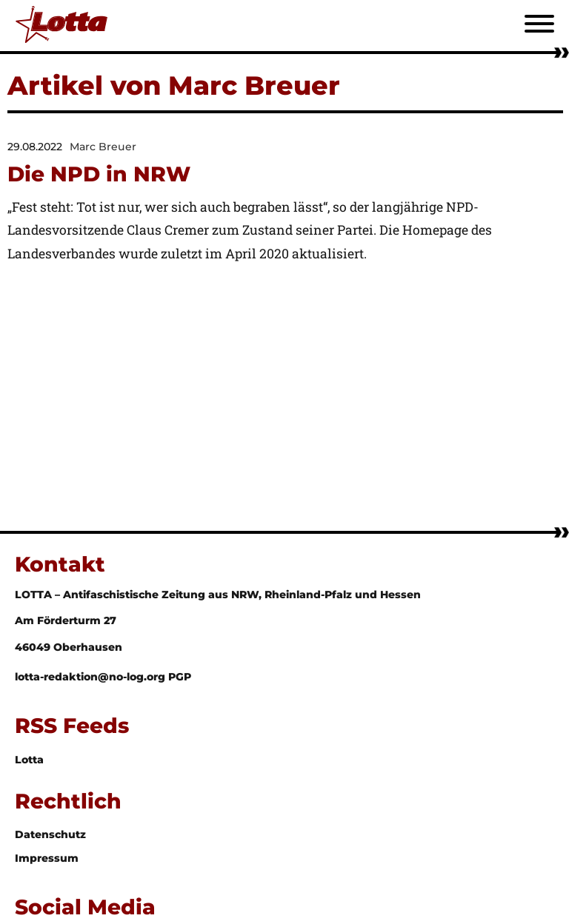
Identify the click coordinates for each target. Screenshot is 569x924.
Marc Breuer (103, 147)
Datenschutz (50, 834)
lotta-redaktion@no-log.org (91, 677)
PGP (180, 677)
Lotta (29, 760)
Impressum (47, 858)
